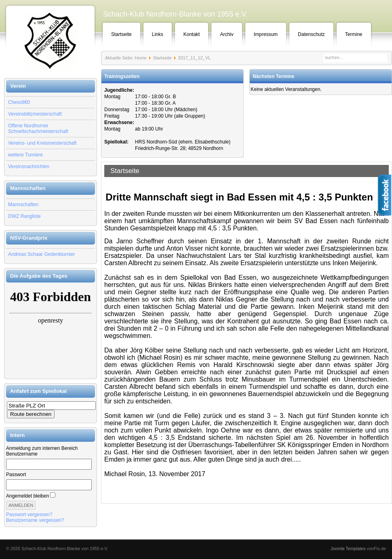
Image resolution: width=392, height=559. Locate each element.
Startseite (121, 34)
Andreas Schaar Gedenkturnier (41, 254)
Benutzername (22, 454)
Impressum (266, 34)
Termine (354, 34)
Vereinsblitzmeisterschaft (35, 114)
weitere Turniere (25, 155)
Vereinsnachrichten (29, 167)
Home (140, 58)
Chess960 (19, 102)
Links (158, 34)
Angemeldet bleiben (27, 496)
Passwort (16, 475)
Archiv (227, 34)
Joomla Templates (348, 548)
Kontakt (192, 34)
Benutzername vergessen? (35, 520)
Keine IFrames (51, 331)
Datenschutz (311, 34)
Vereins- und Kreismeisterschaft (42, 143)
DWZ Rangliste (24, 216)
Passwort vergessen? (29, 515)
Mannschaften (23, 205)
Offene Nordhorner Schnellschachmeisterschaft (38, 129)
